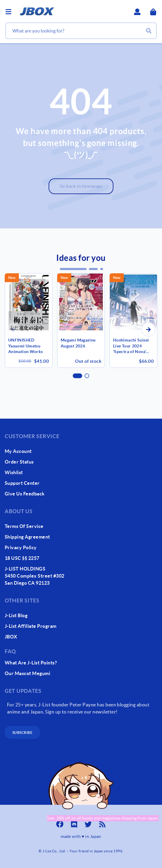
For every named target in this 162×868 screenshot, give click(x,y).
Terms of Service (24, 526)
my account (18, 451)
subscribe (22, 733)
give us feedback (25, 494)
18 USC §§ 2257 (22, 558)
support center (22, 483)
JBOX (11, 637)
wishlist (14, 472)
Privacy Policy (21, 547)
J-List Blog (16, 615)
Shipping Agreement (27, 537)
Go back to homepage (81, 186)
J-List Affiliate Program (31, 626)
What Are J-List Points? (31, 663)
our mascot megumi (27, 673)
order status (19, 462)
